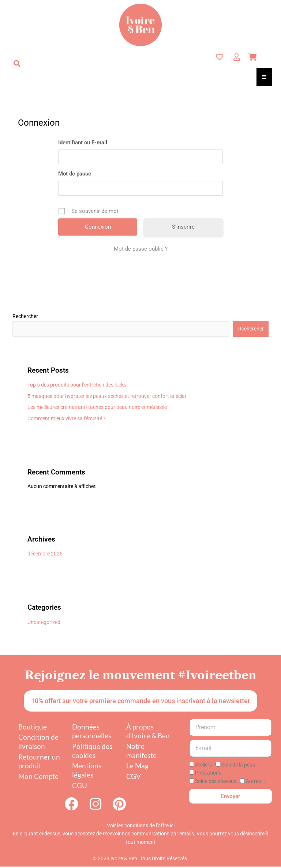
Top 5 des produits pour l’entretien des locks (77, 385)
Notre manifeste (141, 751)
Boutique (33, 727)
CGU (80, 785)
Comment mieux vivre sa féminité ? (67, 418)
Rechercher (25, 316)
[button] (17, 63)
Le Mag (137, 766)
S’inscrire (183, 227)
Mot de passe (75, 174)
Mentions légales (87, 770)
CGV (134, 776)
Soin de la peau (238, 765)
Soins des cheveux (216, 781)
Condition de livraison (38, 742)
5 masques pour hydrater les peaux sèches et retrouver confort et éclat (107, 396)
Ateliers (203, 765)
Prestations (208, 773)
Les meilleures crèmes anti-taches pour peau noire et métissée (97, 407)
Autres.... (256, 781)
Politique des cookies (92, 751)
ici (172, 827)
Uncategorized (44, 622)
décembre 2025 (45, 554)
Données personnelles (92, 731)
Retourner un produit (39, 761)
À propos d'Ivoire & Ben (148, 731)
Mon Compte (38, 776)
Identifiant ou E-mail (83, 143)
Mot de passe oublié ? (141, 249)
